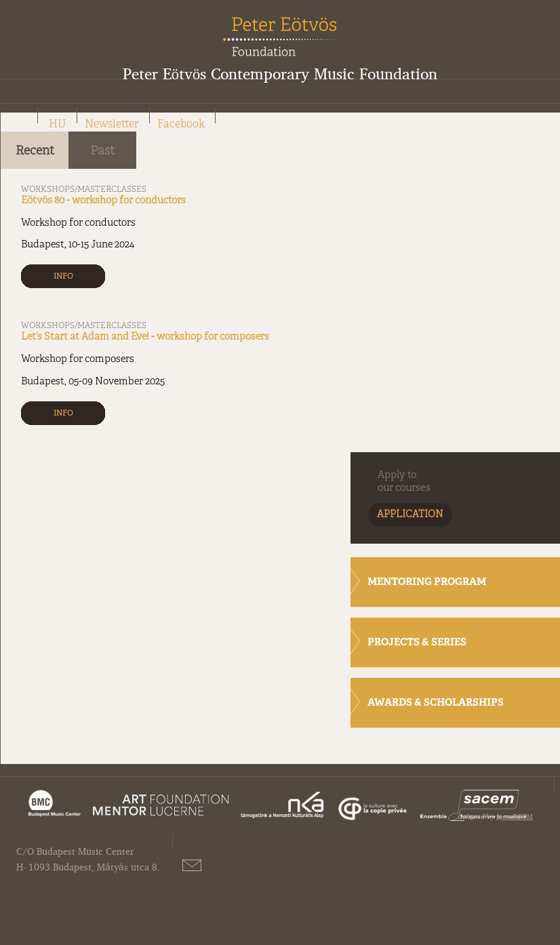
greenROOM (515, 816)
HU (58, 125)
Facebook (181, 125)
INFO (63, 277)
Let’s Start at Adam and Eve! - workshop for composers (145, 337)
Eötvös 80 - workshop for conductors (103, 201)
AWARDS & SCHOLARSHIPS (436, 703)
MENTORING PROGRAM (427, 583)
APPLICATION (410, 515)
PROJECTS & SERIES (417, 643)
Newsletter (112, 125)
